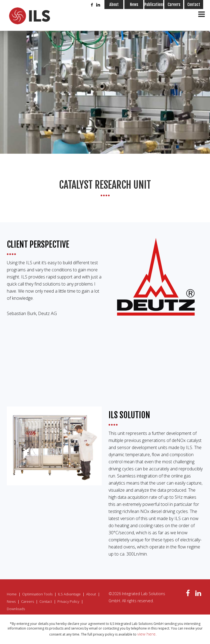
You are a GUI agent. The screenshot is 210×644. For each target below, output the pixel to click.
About (114, 5)
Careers (174, 5)
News (134, 5)
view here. (147, 634)
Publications (154, 5)
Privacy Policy (68, 601)
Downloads (16, 609)
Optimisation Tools (37, 594)
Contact (194, 5)
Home (12, 594)
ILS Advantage (69, 594)
